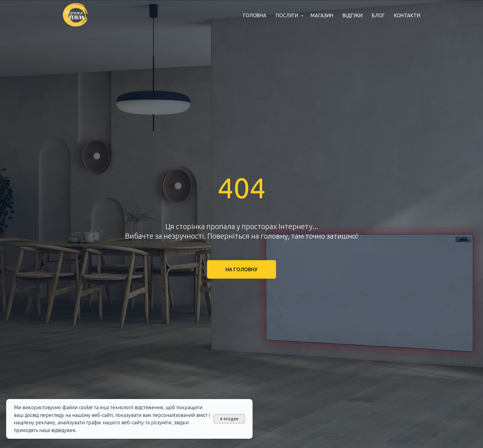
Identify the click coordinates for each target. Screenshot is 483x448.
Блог (378, 15)
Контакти (407, 15)
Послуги (288, 15)
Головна (255, 15)
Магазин (322, 15)
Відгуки (353, 15)
